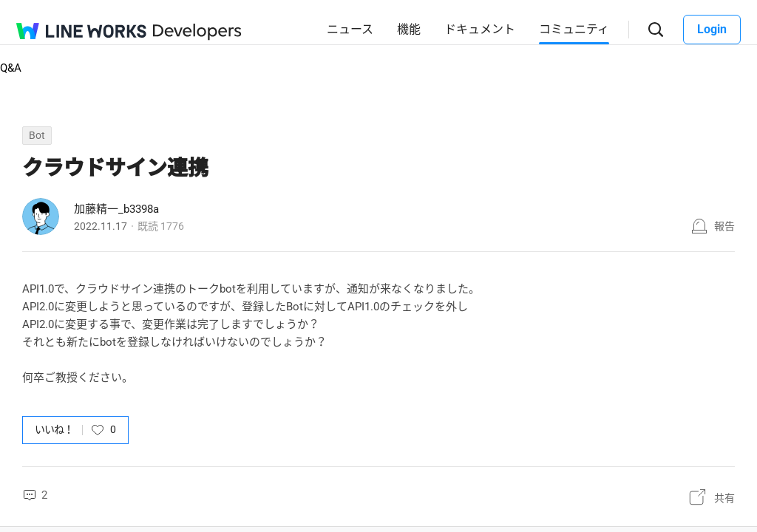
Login (712, 29)
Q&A (11, 68)
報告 (724, 226)
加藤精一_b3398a (116, 209)
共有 (724, 498)
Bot (37, 135)
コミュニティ (574, 29)
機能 (409, 29)
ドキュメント (480, 29)
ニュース (350, 29)
